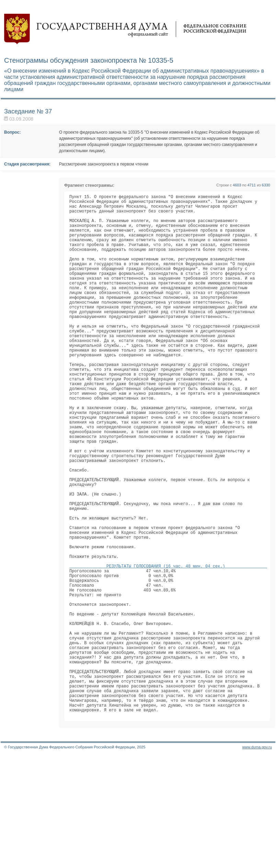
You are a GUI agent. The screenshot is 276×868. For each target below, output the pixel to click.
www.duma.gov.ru (257, 859)
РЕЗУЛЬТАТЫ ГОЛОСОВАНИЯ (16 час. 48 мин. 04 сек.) (168, 646)
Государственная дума (125, 29)
